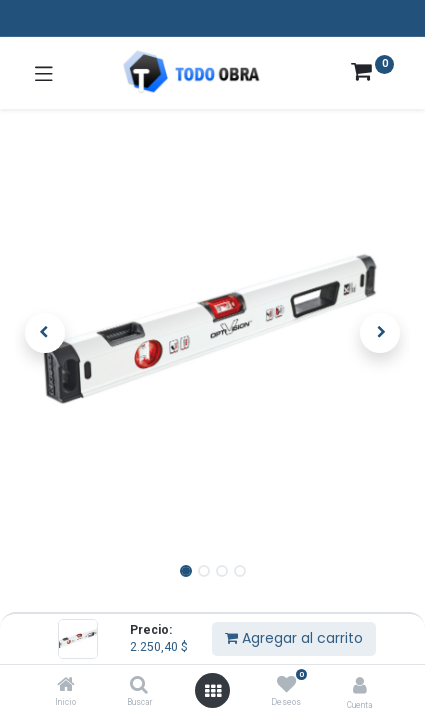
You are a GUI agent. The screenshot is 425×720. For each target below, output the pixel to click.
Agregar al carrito (294, 638)
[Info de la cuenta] (360, 685)
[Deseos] (286, 685)
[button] (44, 333)
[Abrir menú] (213, 691)
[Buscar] (139, 686)
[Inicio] (66, 686)
